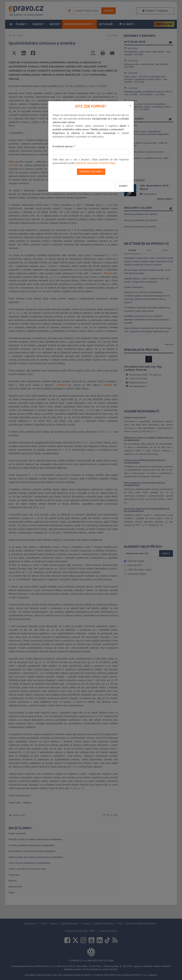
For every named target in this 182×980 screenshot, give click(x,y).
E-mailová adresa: (64, 146)
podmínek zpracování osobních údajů (95, 163)
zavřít (123, 186)
